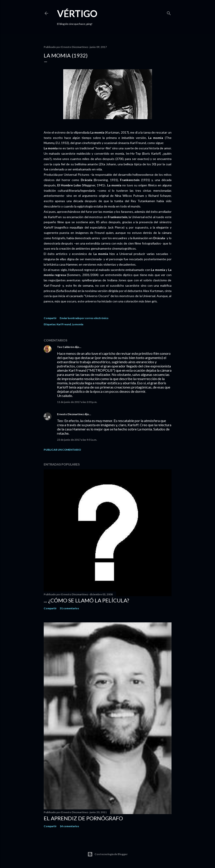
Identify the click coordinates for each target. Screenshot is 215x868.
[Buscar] (169, 12)
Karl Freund (64, 324)
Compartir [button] (50, 318)
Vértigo (77, 14)
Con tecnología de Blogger (107, 854)
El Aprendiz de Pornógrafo (83, 818)
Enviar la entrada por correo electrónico (84, 318)
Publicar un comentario (62, 450)
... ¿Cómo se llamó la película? (86, 600)
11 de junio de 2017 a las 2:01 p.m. (77, 402)
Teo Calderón (66, 347)
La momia (78, 324)
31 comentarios (69, 608)
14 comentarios (69, 826)
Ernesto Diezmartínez (70, 414)
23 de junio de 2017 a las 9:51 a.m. (77, 440)
